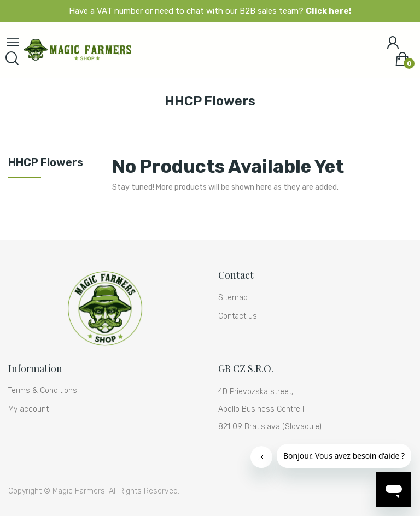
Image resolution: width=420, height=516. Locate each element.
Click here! (329, 11)
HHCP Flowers (46, 163)
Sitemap (233, 298)
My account (28, 409)
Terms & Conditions (43, 391)
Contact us (238, 316)
